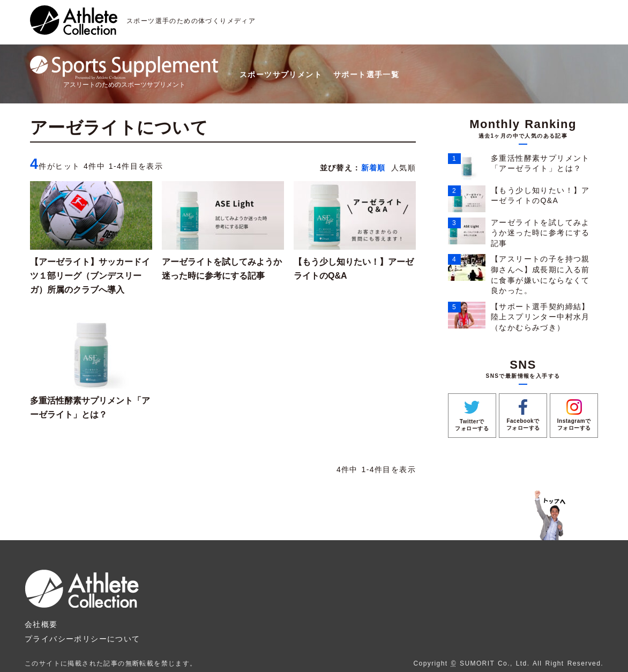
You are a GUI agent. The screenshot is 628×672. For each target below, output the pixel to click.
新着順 (373, 168)
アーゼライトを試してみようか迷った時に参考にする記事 (540, 233)
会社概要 (41, 624)
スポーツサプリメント (281, 74)
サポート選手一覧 (366, 74)
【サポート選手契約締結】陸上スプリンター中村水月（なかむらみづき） (540, 317)
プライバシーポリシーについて (83, 639)
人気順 (403, 168)
